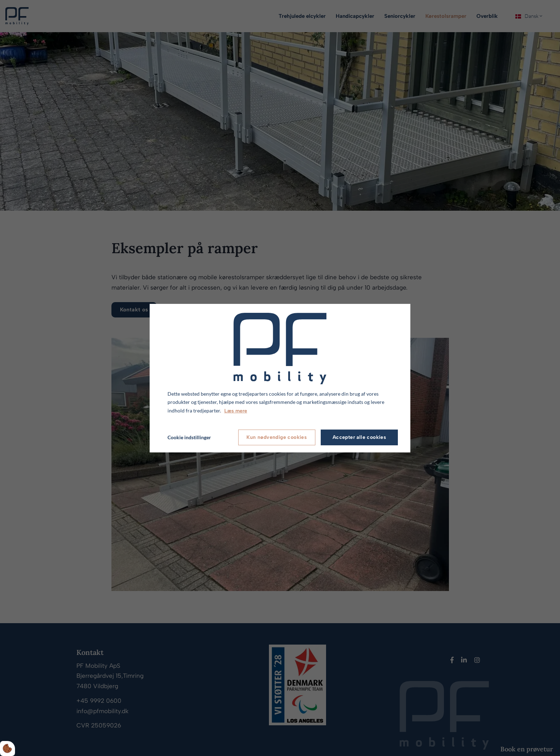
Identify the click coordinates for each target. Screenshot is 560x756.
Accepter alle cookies (359, 437)
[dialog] (280, 378)
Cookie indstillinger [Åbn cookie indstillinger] (189, 437)
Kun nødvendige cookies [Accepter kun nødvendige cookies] (277, 437)
